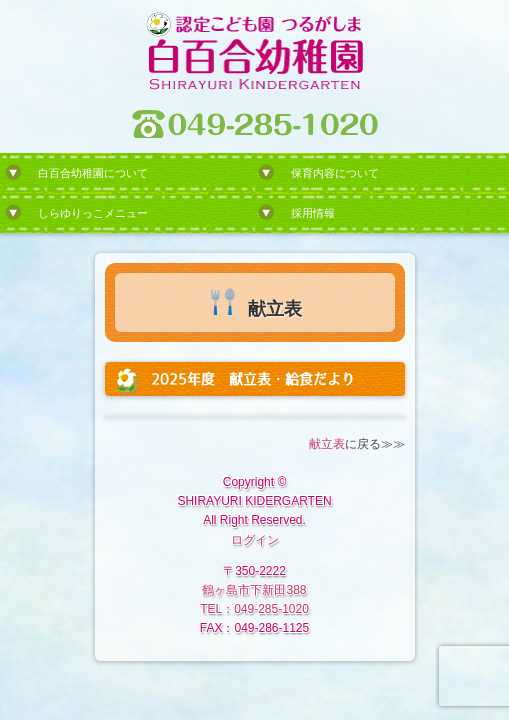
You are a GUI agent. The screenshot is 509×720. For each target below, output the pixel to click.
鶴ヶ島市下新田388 (254, 590)
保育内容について (335, 173)
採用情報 (313, 213)
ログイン (255, 540)
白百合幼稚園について (93, 173)
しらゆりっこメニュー (93, 213)
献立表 (327, 444)
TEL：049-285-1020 (254, 609)
